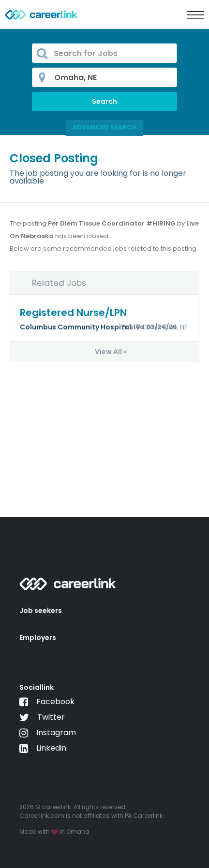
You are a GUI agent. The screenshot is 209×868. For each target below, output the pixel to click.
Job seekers (41, 611)
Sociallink (37, 687)
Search (104, 101)
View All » (111, 352)
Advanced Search (105, 127)
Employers (38, 638)
